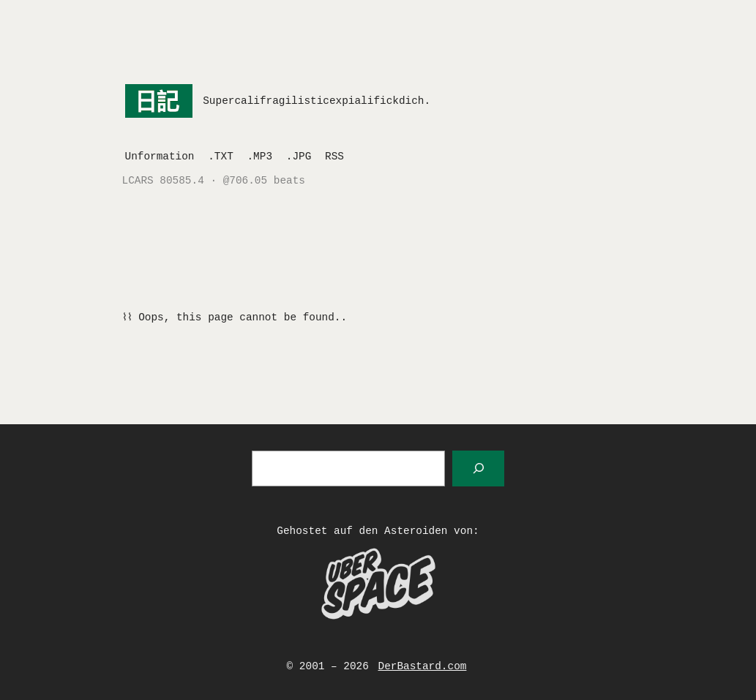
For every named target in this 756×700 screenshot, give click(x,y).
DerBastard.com (423, 666)
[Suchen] (478, 468)
